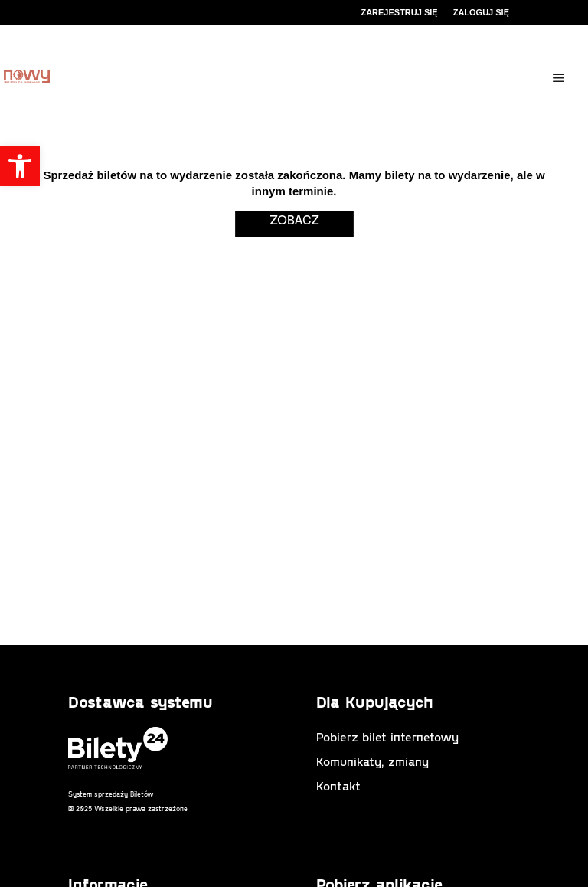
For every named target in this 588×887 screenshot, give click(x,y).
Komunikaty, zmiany (372, 761)
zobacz (294, 219)
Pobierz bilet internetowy (387, 736)
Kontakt (338, 786)
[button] (20, 166)
